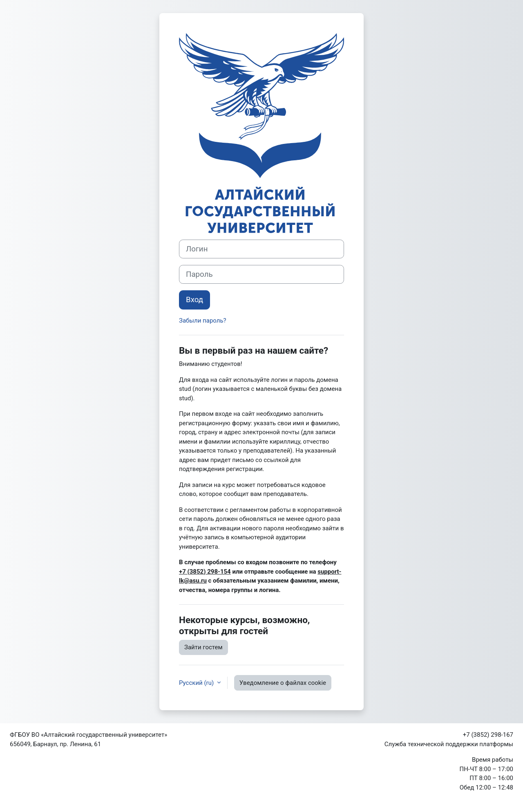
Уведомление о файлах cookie (283, 683)
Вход (194, 300)
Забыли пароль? (203, 321)
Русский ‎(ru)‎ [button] (197, 683)
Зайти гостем (203, 647)
